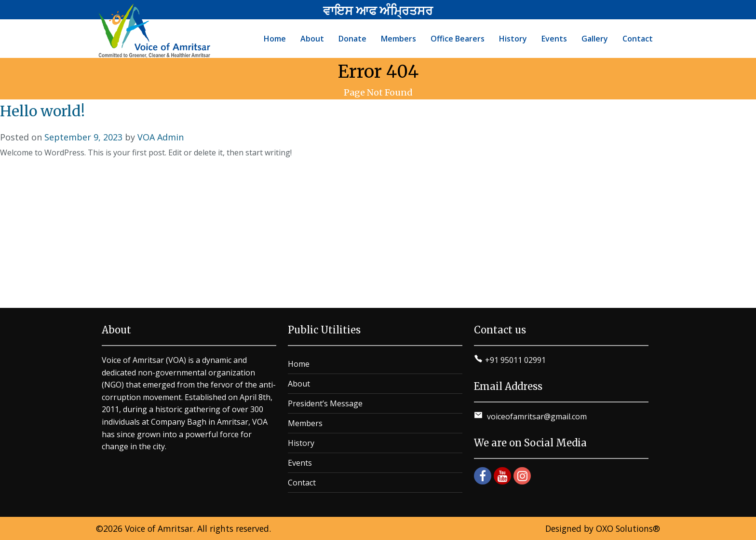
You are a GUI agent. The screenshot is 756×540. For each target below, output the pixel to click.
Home (299, 364)
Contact (302, 483)
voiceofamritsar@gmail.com (536, 416)
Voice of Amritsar (159, 528)
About (299, 384)
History (301, 443)
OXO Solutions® (628, 528)
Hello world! (42, 111)
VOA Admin (161, 137)
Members (305, 423)
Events (300, 463)
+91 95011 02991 (515, 360)
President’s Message (325, 403)
